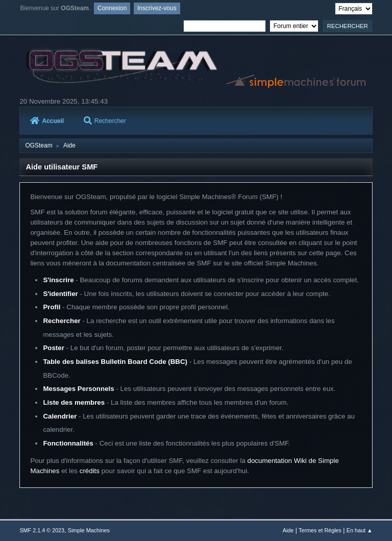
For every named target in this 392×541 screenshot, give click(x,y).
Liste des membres (74, 402)
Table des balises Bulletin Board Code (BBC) (115, 362)
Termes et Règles (320, 530)
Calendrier (60, 416)
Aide (288, 530)
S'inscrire (58, 280)
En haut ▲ (360, 530)
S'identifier (60, 294)
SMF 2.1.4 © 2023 (42, 530)
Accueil (47, 121)
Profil (52, 307)
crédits (90, 471)
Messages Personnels (78, 389)
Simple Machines (89, 530)
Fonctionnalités (68, 443)
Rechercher (105, 121)
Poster (53, 348)
